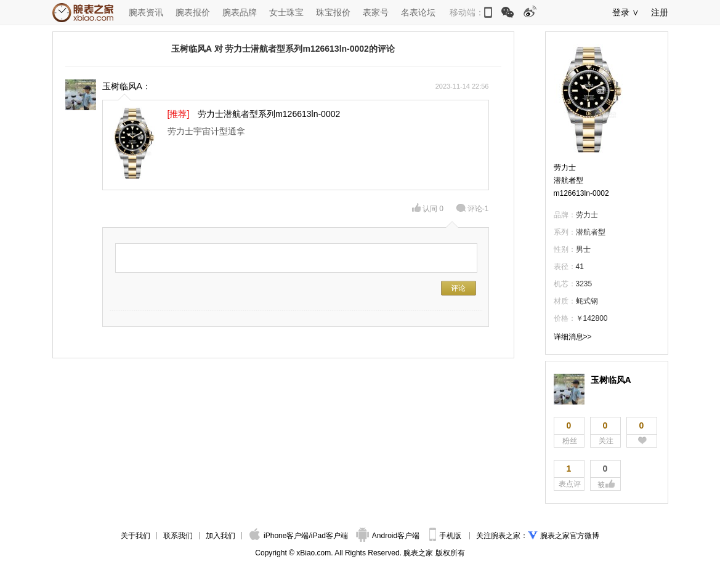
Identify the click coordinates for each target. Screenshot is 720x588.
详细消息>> (573, 337)
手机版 (446, 536)
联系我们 (178, 536)
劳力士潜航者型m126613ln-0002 (581, 180)
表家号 (376, 12)
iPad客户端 (330, 536)
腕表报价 (193, 12)
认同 (428, 209)
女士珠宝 (286, 12)
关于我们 (136, 536)
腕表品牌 (240, 12)
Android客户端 (389, 536)
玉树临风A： (127, 86)
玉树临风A (611, 380)
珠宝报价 (333, 12)
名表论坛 (418, 12)
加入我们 (220, 536)
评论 (472, 209)
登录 (621, 12)
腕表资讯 (146, 12)
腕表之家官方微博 (570, 536)
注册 (660, 12)
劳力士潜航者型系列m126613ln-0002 (269, 114)
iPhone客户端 (279, 536)
